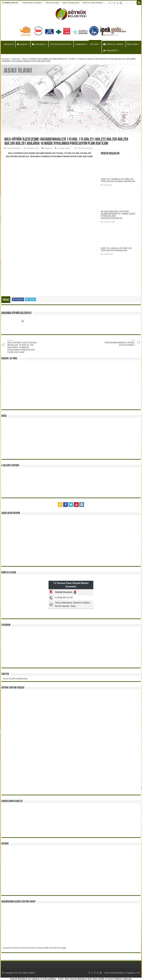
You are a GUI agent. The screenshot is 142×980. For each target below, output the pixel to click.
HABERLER (80, 44)
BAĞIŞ (4, 416)
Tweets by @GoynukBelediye (15, 679)
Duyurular (16, 59)
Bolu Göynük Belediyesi (115, 973)
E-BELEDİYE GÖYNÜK (10, 466)
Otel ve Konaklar (52, 3)
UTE (138, 973)
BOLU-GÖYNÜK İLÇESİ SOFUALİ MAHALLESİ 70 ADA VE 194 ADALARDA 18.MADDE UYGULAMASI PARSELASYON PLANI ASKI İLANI (23, 346)
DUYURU (94, 44)
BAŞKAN (22, 44)
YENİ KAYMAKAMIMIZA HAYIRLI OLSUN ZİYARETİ (119, 343)
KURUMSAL (39, 44)
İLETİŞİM (132, 44)
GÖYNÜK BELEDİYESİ (60, 44)
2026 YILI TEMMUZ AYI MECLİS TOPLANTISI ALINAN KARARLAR (118, 180)
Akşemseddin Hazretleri (32, 3)
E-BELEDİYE (110, 51)
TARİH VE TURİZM (113, 44)
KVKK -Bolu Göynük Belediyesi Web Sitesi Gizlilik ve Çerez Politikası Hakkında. (95, 979)
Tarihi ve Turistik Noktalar (92, 3)
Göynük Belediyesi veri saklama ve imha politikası (33, 979)
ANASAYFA (9, 44)
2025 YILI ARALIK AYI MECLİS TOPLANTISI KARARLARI (116, 249)
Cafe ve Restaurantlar (71, 3)
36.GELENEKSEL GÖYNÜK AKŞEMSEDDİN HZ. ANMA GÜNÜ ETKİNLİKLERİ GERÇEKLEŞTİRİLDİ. (118, 215)
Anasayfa (5, 59)
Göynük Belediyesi (14, 148)
